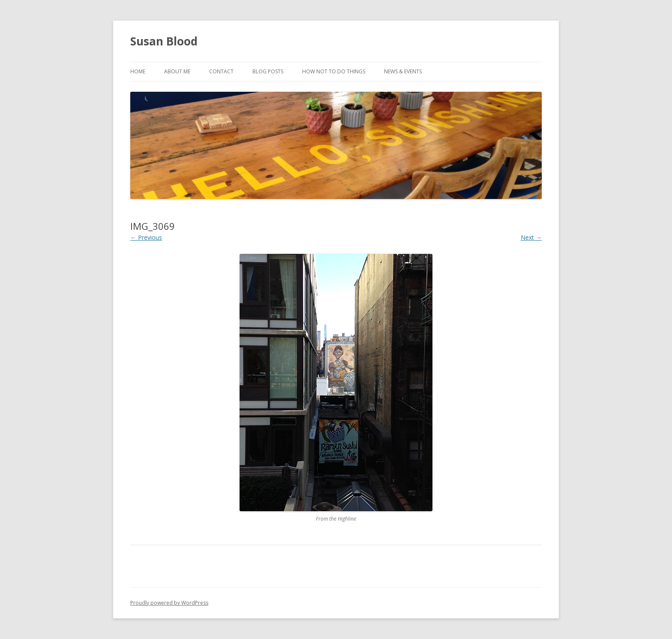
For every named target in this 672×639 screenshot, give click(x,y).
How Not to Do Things (334, 71)
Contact (221, 71)
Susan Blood (164, 41)
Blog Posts (268, 71)
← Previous (146, 237)
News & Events (403, 71)
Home (138, 71)
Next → (531, 237)
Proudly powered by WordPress (169, 603)
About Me (177, 71)
